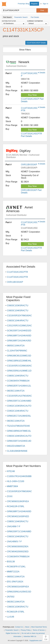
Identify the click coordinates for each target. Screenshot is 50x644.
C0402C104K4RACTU (18, 411)
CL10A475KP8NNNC (17, 351)
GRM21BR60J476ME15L (19, 431)
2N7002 (11, 597)
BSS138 (11, 562)
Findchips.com (4, 4)
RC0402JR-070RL (16, 506)
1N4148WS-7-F (14, 542)
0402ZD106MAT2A (16, 446)
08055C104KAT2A (16, 346)
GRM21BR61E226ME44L (19, 361)
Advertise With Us (30, 636)
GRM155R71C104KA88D (19, 401)
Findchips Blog (24, 4)
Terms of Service (39, 630)
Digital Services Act (13, 633)
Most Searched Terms (39, 627)
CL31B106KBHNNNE (17, 451)
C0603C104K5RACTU (18, 311)
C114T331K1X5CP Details (36, 43)
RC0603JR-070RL (16, 612)
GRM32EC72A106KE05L (19, 416)
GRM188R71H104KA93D (19, 336)
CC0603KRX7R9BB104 (18, 381)
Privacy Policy (26, 630)
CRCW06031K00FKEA (18, 587)
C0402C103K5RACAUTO (19, 406)
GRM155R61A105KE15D (19, 592)
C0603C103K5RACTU (18, 306)
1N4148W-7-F (14, 526)
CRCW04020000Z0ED (18, 552)
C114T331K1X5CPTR (17, 272)
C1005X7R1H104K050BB (19, 476)
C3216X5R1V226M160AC (19, 366)
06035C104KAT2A (16, 421)
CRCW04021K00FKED (18, 516)
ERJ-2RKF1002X (15, 582)
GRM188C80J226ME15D (19, 356)
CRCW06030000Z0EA (18, 547)
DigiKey (26, 154)
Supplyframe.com (36, 641)
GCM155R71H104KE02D (19, 331)
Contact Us (19, 627)
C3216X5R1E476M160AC (19, 316)
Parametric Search (12, 630)
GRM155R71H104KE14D (19, 441)
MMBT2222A (13, 572)
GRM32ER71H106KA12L (19, 386)
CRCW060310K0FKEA (18, 501)
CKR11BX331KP (29, 165)
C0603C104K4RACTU (18, 321)
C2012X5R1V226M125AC (19, 326)
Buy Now (32, 95)
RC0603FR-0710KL (16, 567)
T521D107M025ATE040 (18, 426)
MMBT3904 (12, 486)
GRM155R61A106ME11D (19, 371)
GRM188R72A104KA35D (19, 341)
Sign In (45, 4)
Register (34, 4)
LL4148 (10, 617)
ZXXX (10, 496)
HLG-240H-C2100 (16, 481)
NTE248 (11, 471)
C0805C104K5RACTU (18, 376)
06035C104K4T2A (16, 391)
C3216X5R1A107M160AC (19, 396)
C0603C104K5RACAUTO (19, 436)
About (27, 627)
